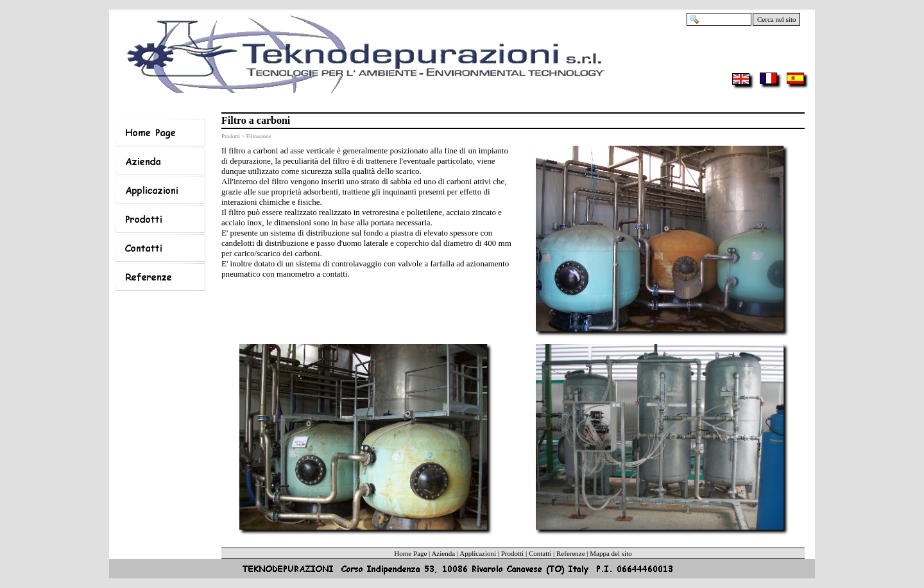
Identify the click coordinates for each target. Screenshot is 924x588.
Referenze (571, 553)
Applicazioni (478, 553)
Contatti (540, 553)
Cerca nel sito (776, 19)
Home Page (410, 553)
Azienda (443, 553)
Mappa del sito (611, 553)
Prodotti (512, 553)
